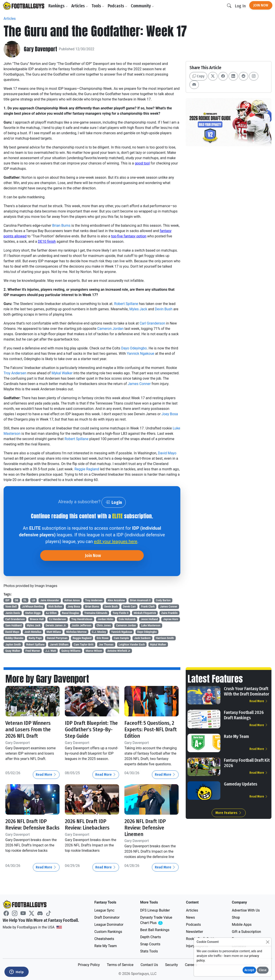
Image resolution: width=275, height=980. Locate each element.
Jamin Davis (13, 613)
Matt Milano (54, 632)
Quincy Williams (71, 651)
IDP (7, 600)
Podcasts (118, 6)
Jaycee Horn (171, 619)
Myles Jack (138, 309)
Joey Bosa (170, 414)
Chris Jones (104, 625)
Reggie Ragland (87, 469)
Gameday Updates (241, 784)
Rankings (58, 6)
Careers (191, 965)
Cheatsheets (104, 939)
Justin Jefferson (81, 625)
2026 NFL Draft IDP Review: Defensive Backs (32, 825)
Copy (198, 76)
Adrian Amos (72, 600)
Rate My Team (236, 736)
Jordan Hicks (105, 619)
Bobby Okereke (14, 638)
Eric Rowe (103, 638)
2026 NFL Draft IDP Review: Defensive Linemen (145, 828)
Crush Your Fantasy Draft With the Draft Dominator (247, 691)
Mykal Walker (62, 373)
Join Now (261, 5)
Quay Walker (13, 651)
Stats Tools (149, 951)
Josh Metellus (33, 632)
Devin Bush (164, 309)
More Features (229, 813)
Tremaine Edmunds (96, 613)
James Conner (139, 384)
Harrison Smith (165, 638)
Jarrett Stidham (59, 645)
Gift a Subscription (247, 932)
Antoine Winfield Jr (119, 651)
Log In (240, 6)
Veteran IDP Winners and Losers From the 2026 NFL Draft (28, 729)
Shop (236, 917)
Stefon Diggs (33, 613)
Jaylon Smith (13, 645)
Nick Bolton (55, 607)
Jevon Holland (149, 619)
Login (114, 502)
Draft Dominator (107, 917)
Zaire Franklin (169, 613)
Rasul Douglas (71, 613)
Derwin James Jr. (56, 625)
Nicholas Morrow (76, 632)
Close (263, 970)
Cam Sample (121, 638)
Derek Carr (130, 607)
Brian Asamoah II (140, 600)
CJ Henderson (58, 619)
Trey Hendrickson (82, 619)
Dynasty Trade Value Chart (157, 920)
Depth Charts (150, 937)
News (190, 917)
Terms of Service (120, 965)
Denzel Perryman (57, 638)
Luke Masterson (151, 625)
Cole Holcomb (127, 619)
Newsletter (194, 932)
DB (16, 600)
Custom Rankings (108, 932)
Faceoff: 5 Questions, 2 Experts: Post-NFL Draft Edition (151, 729)
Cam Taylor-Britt (84, 645)
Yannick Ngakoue (140, 354)
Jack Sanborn (142, 638)
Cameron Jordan (111, 329)
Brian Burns (61, 225)
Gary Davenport (40, 49)
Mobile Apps (242, 925)
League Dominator (109, 925)
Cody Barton (163, 600)
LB (33, 600)
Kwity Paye (35, 638)
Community (142, 6)
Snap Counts (150, 944)
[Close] (268, 942)
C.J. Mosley (99, 632)
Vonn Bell (11, 607)
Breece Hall (37, 619)
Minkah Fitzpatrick (145, 613)
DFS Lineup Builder (155, 910)
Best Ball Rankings (155, 930)
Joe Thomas (106, 645)
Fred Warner (33, 651)
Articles (80, 6)
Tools (98, 6)
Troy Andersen (15, 373)
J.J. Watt (51, 651)
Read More (46, 775)
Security (171, 965)
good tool (142, 163)
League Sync (104, 910)
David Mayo (167, 453)
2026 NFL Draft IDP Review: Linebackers (87, 825)
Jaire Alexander (50, 600)
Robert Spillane (126, 304)
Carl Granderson (152, 323)
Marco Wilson (94, 651)
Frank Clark (148, 607)
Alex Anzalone (116, 600)
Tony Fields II (121, 613)
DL (25, 600)
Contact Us (149, 965)
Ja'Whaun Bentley (33, 607)
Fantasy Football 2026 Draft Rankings (244, 715)
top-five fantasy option (129, 236)
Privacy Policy (89, 965)
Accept (249, 970)
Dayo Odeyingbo (134, 348)
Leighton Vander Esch (132, 645)
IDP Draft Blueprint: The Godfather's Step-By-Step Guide (91, 729)
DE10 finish (47, 241)
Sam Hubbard (13, 625)
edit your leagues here (116, 541)
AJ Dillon (51, 613)
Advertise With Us (246, 910)
